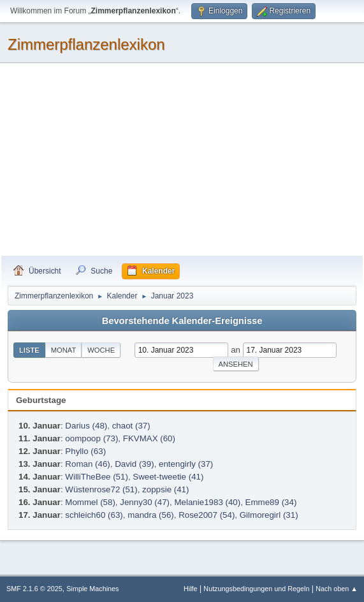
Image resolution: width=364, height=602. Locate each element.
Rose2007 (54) (207, 515)
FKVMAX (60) (149, 438)
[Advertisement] (182, 160)
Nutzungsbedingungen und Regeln (256, 589)
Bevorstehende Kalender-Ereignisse (182, 321)
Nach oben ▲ (337, 589)
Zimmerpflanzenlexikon (86, 44)
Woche (101, 350)
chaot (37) (131, 426)
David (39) (134, 464)
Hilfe (191, 589)
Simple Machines (92, 589)
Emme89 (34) (271, 502)
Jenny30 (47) (145, 502)
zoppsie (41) (165, 489)
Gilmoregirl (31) (269, 515)
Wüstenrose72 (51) (101, 489)
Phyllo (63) (85, 451)
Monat (64, 350)
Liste (29, 350)
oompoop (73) (91, 438)
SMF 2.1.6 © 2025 (34, 589)
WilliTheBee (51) (97, 477)
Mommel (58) (90, 502)
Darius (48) (86, 426)
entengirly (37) (186, 464)
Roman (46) (87, 464)
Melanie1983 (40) (207, 502)
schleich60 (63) (94, 515)
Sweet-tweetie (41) (168, 477)
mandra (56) (151, 515)
